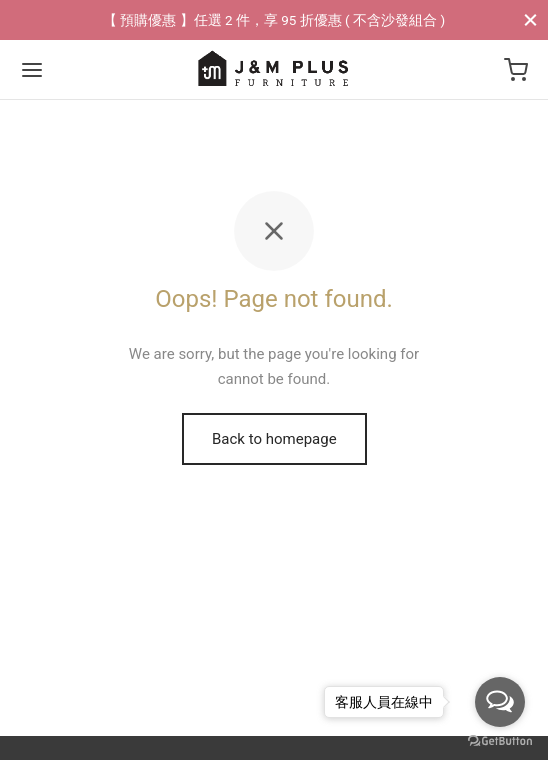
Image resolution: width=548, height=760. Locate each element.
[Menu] (32, 70)
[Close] (530, 19)
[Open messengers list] (500, 702)
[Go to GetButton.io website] (500, 740)
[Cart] (516, 70)
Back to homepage (274, 439)
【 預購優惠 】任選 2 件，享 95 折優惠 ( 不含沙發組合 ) (274, 20)
